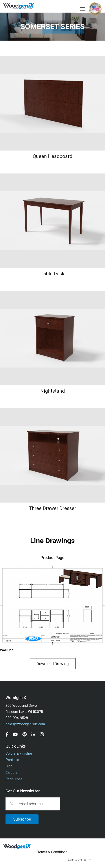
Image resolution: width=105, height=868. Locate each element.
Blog (9, 766)
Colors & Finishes (19, 753)
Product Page (52, 558)
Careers (12, 773)
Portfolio (12, 760)
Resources (14, 779)
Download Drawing (53, 664)
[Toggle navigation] (82, 9)
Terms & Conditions (52, 852)
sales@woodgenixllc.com (25, 724)
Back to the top (80, 860)
